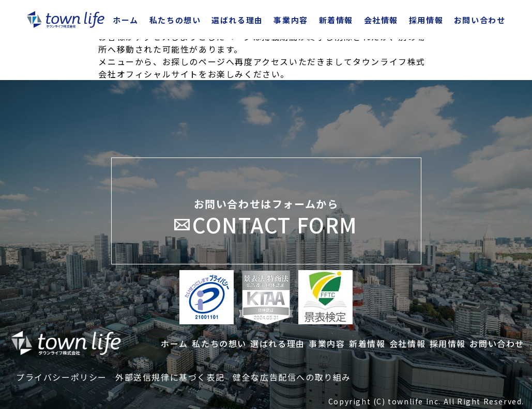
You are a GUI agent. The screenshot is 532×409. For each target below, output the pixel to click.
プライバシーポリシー (62, 377)
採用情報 (426, 20)
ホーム (126, 20)
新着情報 (336, 20)
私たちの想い (175, 20)
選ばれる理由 (237, 20)
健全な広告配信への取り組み (292, 377)
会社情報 (381, 20)
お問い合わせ (480, 20)
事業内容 (291, 20)
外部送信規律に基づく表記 (170, 377)
